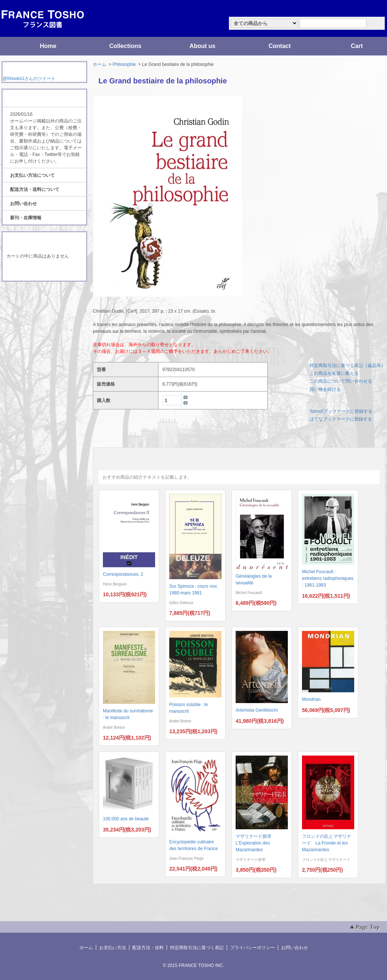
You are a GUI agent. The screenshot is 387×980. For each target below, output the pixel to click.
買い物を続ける (325, 389)
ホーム (100, 64)
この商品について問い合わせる (341, 381)
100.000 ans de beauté (126, 819)
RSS (33, 296)
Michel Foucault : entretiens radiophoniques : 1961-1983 (328, 578)
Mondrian (311, 699)
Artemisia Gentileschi (257, 710)
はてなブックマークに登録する (341, 419)
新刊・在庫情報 (26, 218)
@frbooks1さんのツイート (29, 79)
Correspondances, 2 (123, 574)
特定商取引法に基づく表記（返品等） (347, 365)
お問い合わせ (23, 204)
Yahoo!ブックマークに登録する (341, 411)
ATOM (37, 302)
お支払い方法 (113, 948)
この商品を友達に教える (334, 373)
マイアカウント (363, 9)
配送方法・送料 (148, 948)
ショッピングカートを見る (44, 271)
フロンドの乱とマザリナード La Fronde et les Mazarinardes (327, 843)
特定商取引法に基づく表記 (197, 948)
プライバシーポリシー (252, 948)
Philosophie (124, 64)
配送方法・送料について (35, 189)
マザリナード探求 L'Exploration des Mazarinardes (256, 843)
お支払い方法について (32, 175)
